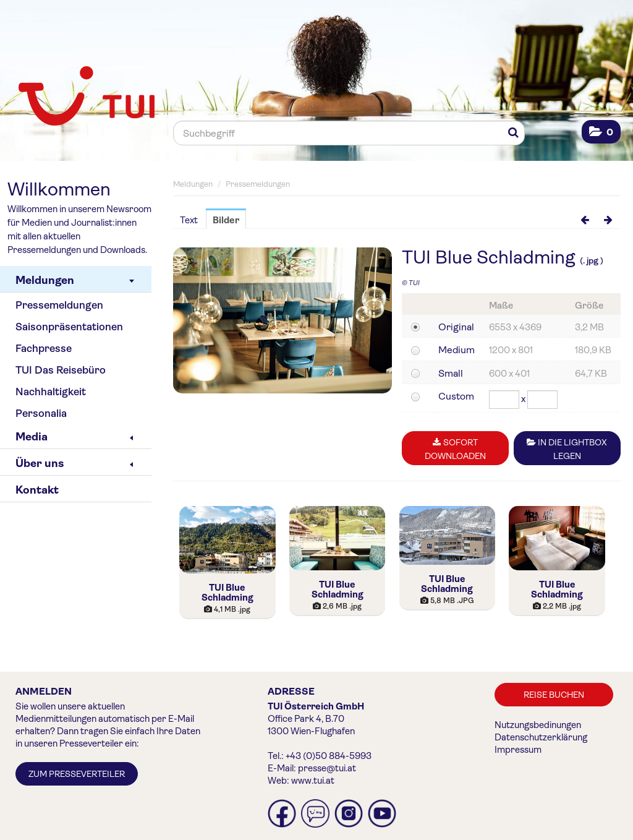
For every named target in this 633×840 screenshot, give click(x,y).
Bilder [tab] (226, 220)
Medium (457, 350)
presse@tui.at (327, 768)
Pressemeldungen (59, 305)
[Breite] (504, 400)
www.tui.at (313, 781)
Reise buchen (554, 695)
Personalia (41, 414)
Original (456, 327)
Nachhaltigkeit (51, 392)
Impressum (518, 750)
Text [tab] (189, 220)
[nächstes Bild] (608, 219)
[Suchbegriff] (349, 133)
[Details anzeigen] (227, 540)
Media (74, 437)
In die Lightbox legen (567, 449)
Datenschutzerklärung (541, 737)
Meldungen (75, 280)
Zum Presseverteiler (77, 774)
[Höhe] (542, 400)
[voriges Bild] (585, 219)
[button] (601, 132)
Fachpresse (44, 349)
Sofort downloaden (455, 449)
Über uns (74, 463)
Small (451, 373)
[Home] (82, 97)
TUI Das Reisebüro (61, 370)
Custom (456, 396)
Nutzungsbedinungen (538, 725)
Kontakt (37, 490)
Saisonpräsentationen (69, 327)
